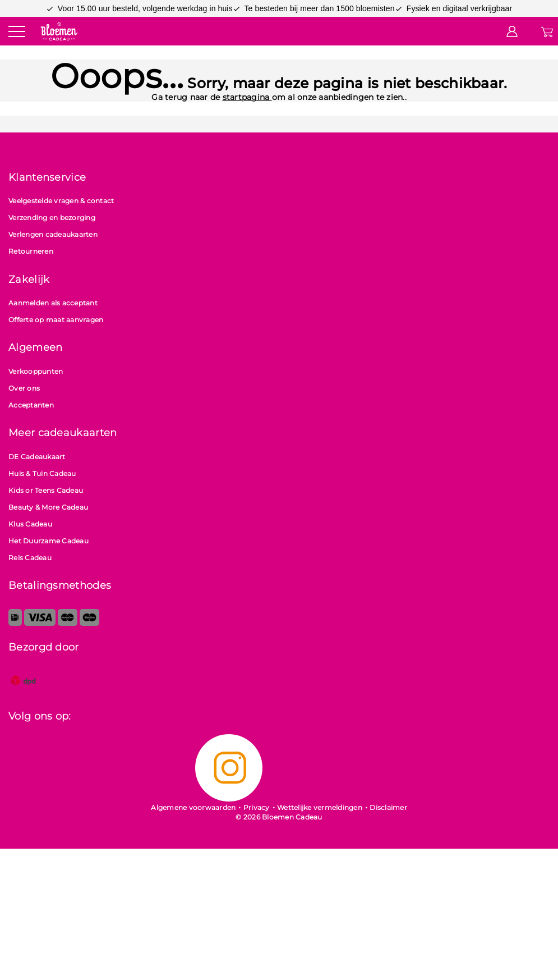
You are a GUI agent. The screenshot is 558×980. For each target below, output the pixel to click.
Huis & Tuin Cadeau (42, 473)
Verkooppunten (36, 371)
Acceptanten (31, 405)
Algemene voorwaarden (193, 807)
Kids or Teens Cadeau (46, 490)
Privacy (257, 807)
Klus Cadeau (30, 524)
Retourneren (31, 251)
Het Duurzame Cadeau (49, 541)
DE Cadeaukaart (37, 457)
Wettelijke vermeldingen (320, 807)
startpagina (247, 97)
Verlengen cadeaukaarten (53, 234)
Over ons (24, 388)
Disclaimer (388, 807)
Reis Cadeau (30, 558)
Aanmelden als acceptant (53, 303)
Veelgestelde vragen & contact (61, 201)
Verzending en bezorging (52, 217)
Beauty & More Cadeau (48, 507)
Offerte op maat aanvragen (56, 320)
